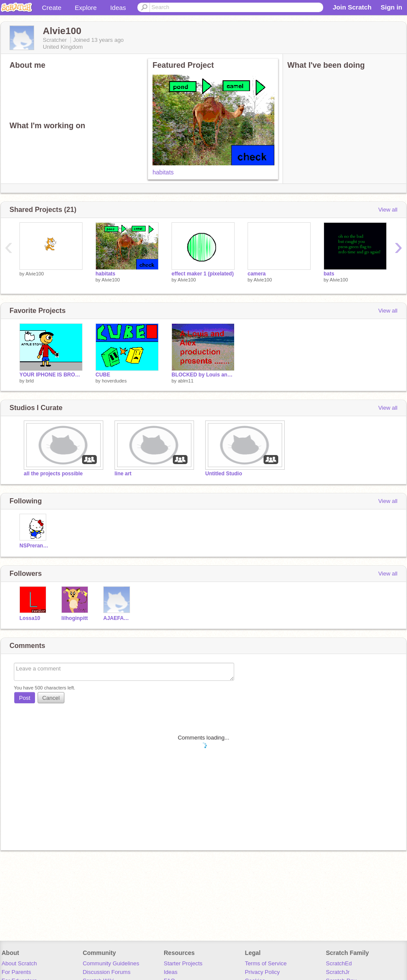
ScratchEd (339, 963)
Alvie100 (35, 274)
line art (123, 474)
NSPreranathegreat (34, 546)
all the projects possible (53, 474)
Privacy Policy (262, 972)
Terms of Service (266, 963)
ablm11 (186, 381)
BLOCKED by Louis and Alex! (203, 375)
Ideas (118, 8)
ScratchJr (338, 972)
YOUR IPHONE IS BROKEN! (51, 375)
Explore (86, 8)
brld (30, 381)
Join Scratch (352, 7)
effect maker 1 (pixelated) (203, 274)
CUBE (103, 375)
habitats (163, 172)
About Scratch (19, 963)
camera (257, 274)
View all (388, 210)
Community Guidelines (111, 963)
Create (52, 8)
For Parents (16, 972)
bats (329, 274)
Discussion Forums (107, 972)
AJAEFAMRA (118, 618)
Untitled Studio (224, 474)
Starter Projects (183, 963)
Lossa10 (30, 618)
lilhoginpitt (75, 618)
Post (25, 698)
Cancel (51, 698)
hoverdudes (114, 381)
